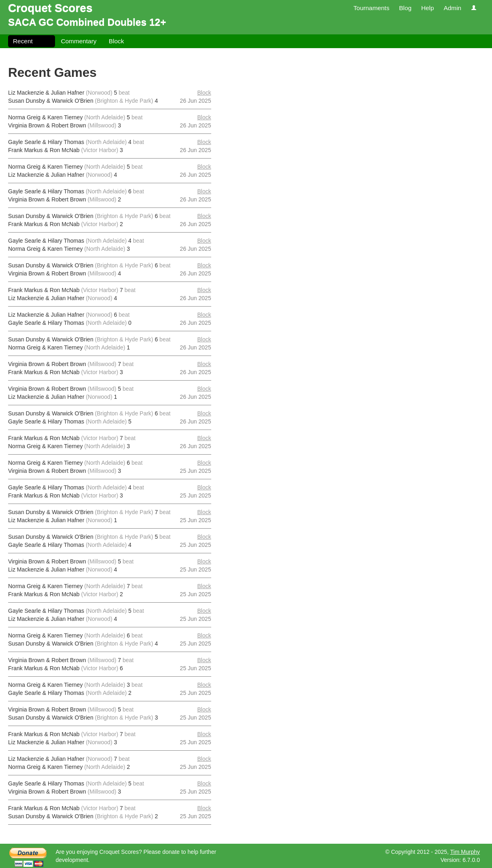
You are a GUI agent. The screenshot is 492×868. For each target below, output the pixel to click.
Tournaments (371, 8)
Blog (405, 8)
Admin (452, 8)
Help (428, 8)
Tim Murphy (465, 852)
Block (117, 41)
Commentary (78, 41)
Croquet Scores (50, 8)
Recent (23, 41)
